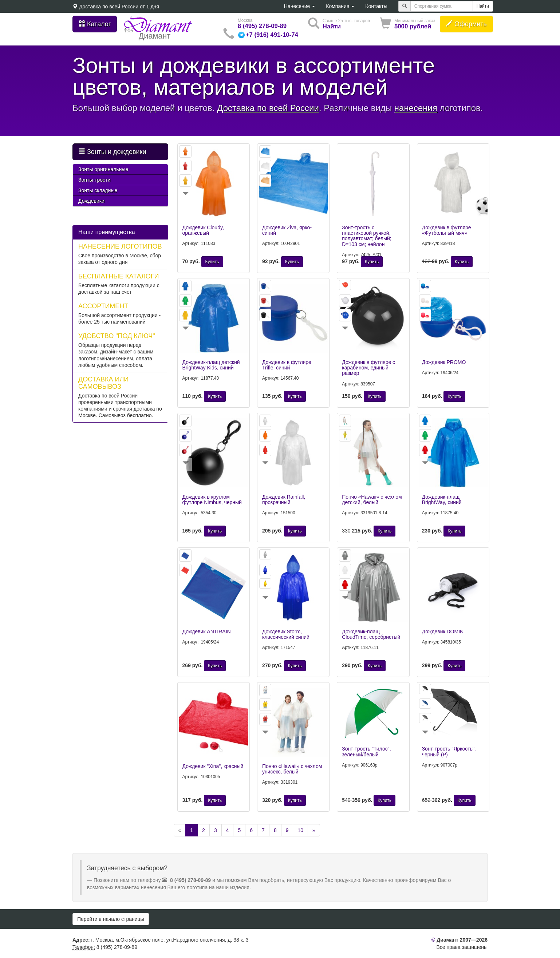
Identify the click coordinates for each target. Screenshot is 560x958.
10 (300, 830)
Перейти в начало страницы (111, 919)
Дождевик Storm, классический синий (286, 634)
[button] (407, 24)
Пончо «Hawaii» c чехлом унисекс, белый (292, 769)
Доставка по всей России (109, 7)
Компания (340, 6)
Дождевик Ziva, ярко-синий (287, 230)
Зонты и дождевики (112, 152)
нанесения (416, 108)
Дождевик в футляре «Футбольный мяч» (447, 230)
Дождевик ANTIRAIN (207, 632)
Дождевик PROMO (444, 362)
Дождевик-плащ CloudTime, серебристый (371, 634)
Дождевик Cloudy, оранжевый (203, 230)
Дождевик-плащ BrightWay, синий (442, 500)
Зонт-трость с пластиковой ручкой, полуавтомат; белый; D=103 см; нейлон (366, 236)
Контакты (376, 6)
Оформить (466, 24)
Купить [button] (212, 262)
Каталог (95, 24)
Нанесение (299, 6)
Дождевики (91, 201)
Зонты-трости (94, 180)
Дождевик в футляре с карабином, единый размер (368, 368)
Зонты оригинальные (103, 169)
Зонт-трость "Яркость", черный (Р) (449, 751)
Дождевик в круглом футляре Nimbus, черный (212, 500)
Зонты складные (98, 190)
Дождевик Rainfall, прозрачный (284, 500)
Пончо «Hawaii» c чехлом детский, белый (372, 500)
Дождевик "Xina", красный (213, 766)
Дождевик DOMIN (443, 632)
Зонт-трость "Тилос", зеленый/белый (366, 751)
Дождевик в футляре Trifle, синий (287, 365)
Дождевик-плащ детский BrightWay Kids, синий (211, 365)
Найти (483, 6)
